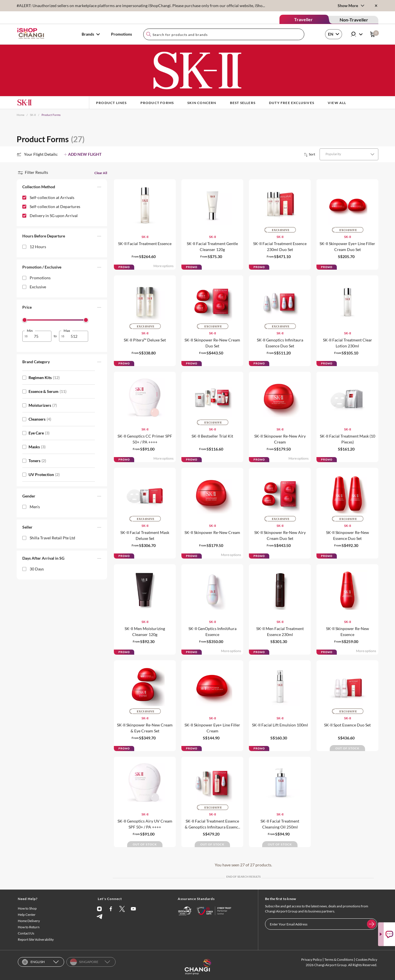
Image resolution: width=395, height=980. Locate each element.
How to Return (29, 927)
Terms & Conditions (339, 960)
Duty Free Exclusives (292, 103)
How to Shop (27, 908)
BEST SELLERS (243, 103)
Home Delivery (29, 921)
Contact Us (26, 933)
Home (20, 115)
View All (337, 103)
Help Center (27, 915)
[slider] (25, 320)
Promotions (121, 34)
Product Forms (157, 103)
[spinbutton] (40, 336)
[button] (62, 188)
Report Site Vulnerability (36, 939)
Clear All (101, 173)
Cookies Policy (366, 960)
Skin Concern (202, 103)
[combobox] (224, 34)
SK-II (33, 115)
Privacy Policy (312, 960)
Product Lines (111, 103)
